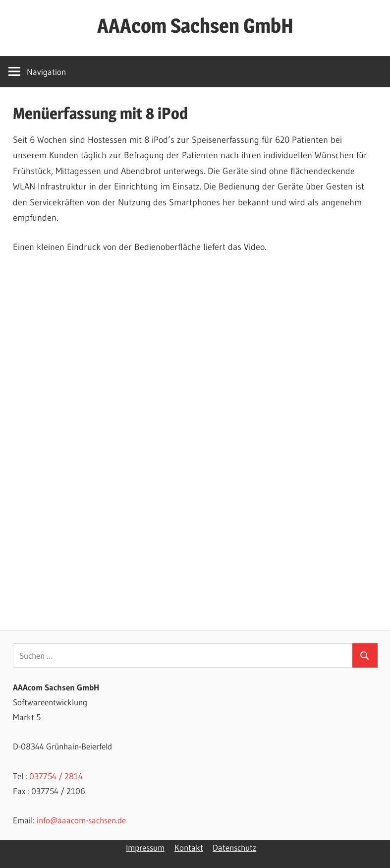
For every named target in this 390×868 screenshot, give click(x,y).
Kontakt (189, 847)
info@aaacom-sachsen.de (81, 820)
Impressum (145, 847)
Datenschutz (234, 847)
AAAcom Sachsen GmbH (195, 26)
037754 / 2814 (56, 776)
